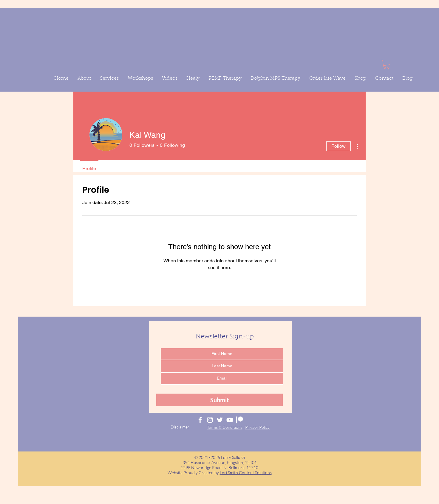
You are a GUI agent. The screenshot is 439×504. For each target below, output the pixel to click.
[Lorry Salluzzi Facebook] (200, 420)
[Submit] (219, 400)
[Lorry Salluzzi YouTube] (230, 420)
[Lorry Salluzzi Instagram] (210, 420)
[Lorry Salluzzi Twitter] (220, 420)
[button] (387, 64)
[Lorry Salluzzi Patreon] (239, 420)
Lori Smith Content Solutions (246, 473)
